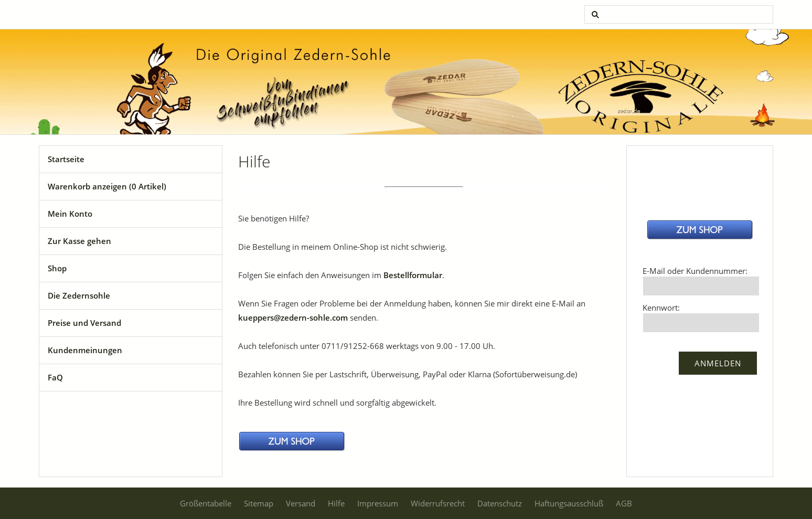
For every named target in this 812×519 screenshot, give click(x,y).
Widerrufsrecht (438, 503)
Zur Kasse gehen (79, 241)
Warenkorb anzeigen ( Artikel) (107, 186)
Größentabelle (206, 503)
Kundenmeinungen (85, 350)
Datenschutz (500, 503)
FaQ (55, 377)
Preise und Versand (84, 323)
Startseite (66, 159)
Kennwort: (661, 308)
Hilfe (336, 503)
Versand (301, 503)
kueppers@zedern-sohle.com (293, 317)
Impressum (378, 503)
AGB (624, 503)
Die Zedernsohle (79, 295)
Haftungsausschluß (569, 503)
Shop (57, 268)
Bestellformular (413, 275)
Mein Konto (70, 214)
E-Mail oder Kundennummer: (695, 271)
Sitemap (259, 503)
